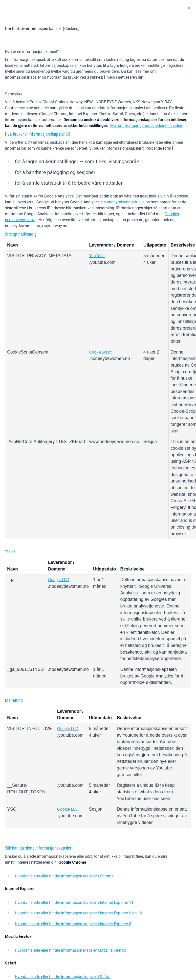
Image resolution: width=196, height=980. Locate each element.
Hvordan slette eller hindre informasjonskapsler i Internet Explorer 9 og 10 (78, 913)
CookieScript (100, 352)
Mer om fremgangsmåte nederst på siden (147, 126)
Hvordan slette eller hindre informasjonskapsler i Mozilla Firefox (70, 950)
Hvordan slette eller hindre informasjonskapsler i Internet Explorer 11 (74, 902)
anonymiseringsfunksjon (128, 202)
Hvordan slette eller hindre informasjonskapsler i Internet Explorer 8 (73, 924)
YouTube (97, 256)
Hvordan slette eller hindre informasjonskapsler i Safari (63, 977)
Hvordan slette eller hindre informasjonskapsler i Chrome (64, 876)
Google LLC (58, 580)
